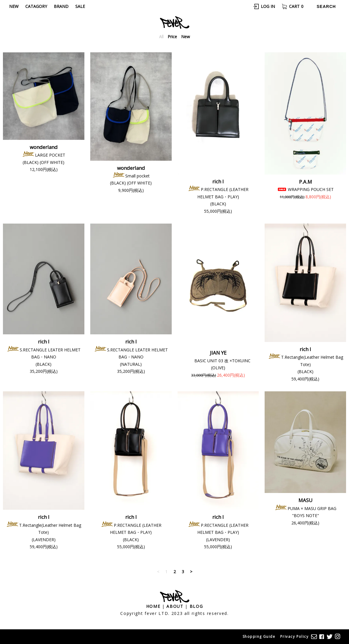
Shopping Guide (259, 637)
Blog (196, 607)
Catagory (36, 6)
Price (172, 37)
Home (153, 607)
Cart (296, 7)
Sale (80, 6)
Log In (268, 7)
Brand (61, 6)
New (14, 6)
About (175, 607)
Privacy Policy (294, 637)
